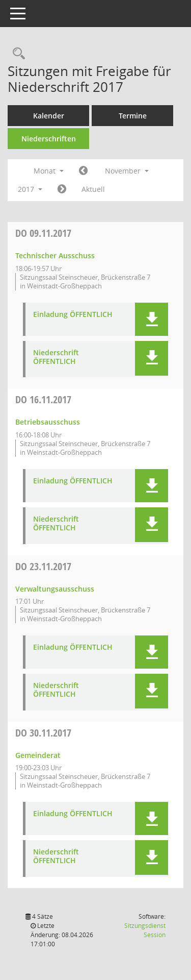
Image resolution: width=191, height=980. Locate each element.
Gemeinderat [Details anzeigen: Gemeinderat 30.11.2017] (38, 755)
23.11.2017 (43, 566)
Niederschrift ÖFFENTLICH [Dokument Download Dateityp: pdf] (56, 357)
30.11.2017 (43, 733)
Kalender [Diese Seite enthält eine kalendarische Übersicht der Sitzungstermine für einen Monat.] (49, 116)
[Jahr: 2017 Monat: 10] (83, 171)
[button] (152, 319)
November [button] (127, 171)
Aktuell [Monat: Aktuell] (93, 189)
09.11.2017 (43, 233)
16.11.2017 (43, 399)
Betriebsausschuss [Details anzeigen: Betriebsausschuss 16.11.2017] (48, 422)
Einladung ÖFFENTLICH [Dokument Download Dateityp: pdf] (73, 315)
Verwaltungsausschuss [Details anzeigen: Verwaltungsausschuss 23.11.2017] (55, 589)
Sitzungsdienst (145, 930)
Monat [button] (49, 171)
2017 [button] (30, 189)
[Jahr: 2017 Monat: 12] (62, 189)
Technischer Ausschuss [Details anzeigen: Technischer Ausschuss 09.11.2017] (55, 255)
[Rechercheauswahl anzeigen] (16, 54)
